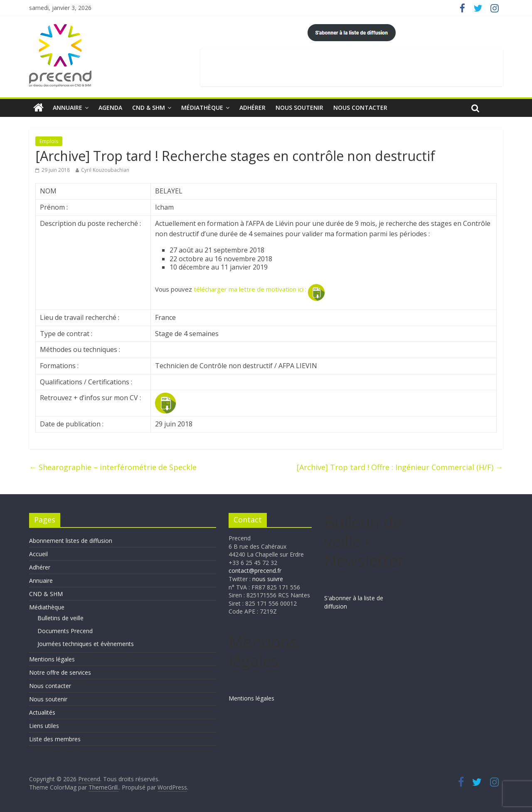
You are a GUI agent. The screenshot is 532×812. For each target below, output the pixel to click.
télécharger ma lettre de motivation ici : (259, 289)
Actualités (42, 712)
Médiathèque (202, 108)
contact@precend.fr (255, 571)
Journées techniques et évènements (86, 644)
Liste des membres (55, 739)
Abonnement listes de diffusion (71, 541)
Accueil (38, 554)
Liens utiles (44, 726)
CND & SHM (149, 108)
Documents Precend (65, 631)
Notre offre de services (60, 672)
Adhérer (252, 108)
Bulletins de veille (60, 618)
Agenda (110, 108)
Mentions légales (52, 659)
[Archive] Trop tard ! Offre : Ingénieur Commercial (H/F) (400, 467)
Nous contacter (360, 108)
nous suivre (268, 579)
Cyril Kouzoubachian (105, 170)
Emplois (49, 141)
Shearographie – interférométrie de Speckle (113, 467)
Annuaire (68, 108)
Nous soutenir (299, 108)
